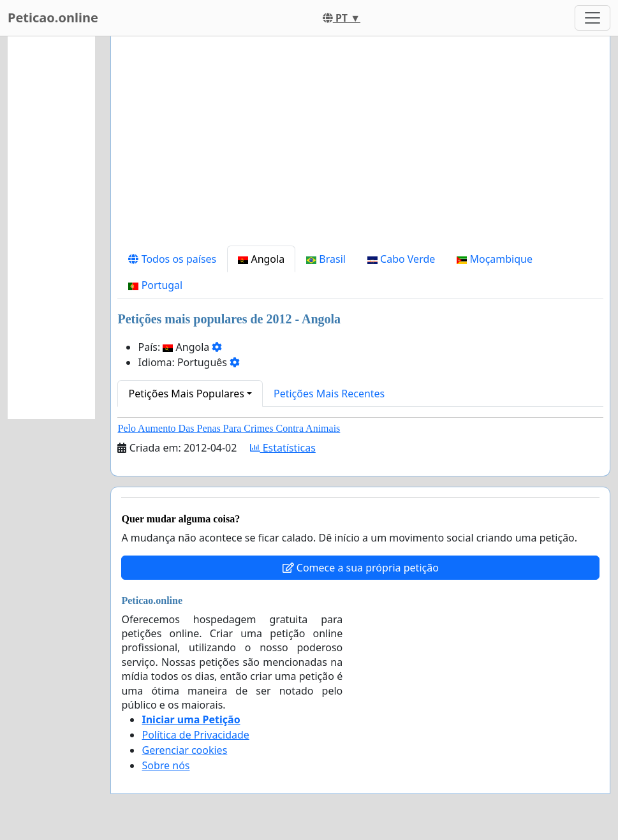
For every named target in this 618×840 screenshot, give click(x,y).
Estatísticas (283, 448)
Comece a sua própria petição (361, 568)
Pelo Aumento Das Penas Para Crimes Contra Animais (229, 428)
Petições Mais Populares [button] (186, 394)
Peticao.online (53, 18)
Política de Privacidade (195, 735)
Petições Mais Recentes (329, 394)
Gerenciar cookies (184, 750)
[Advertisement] (360, 146)
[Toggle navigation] (592, 18)
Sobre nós (166, 765)
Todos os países (172, 259)
